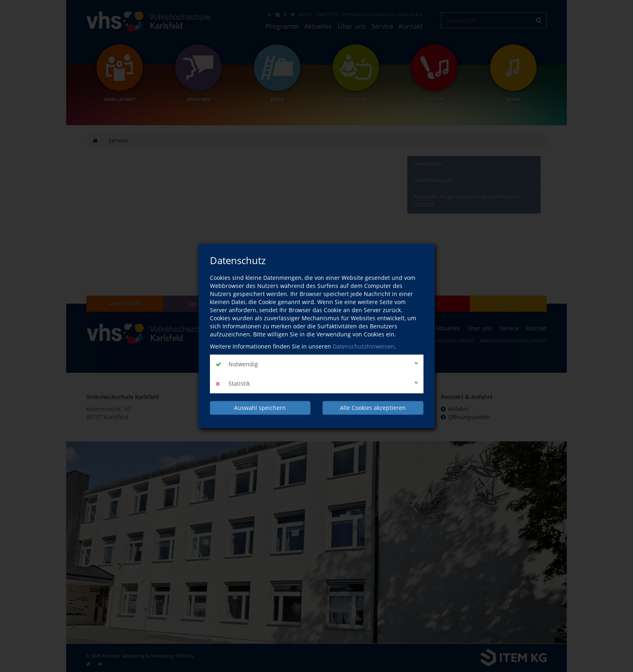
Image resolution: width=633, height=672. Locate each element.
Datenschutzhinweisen (364, 346)
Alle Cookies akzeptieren (373, 408)
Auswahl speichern (260, 408)
